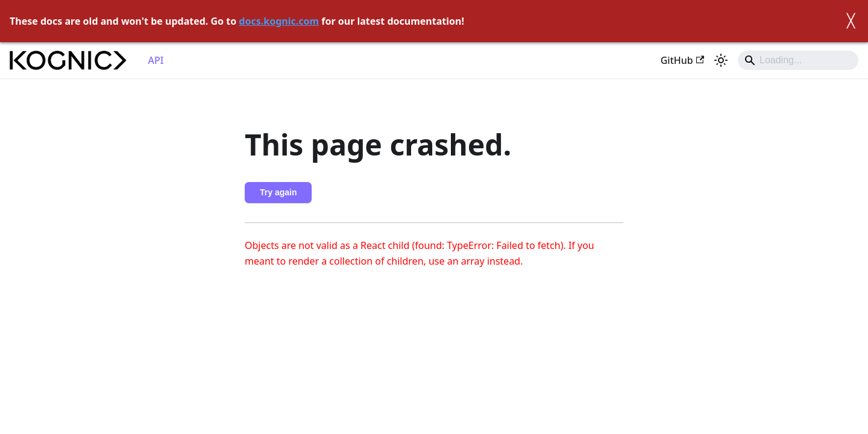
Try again (278, 192)
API (156, 60)
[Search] (798, 60)
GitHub (682, 60)
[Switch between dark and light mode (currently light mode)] (721, 60)
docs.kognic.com (279, 21)
